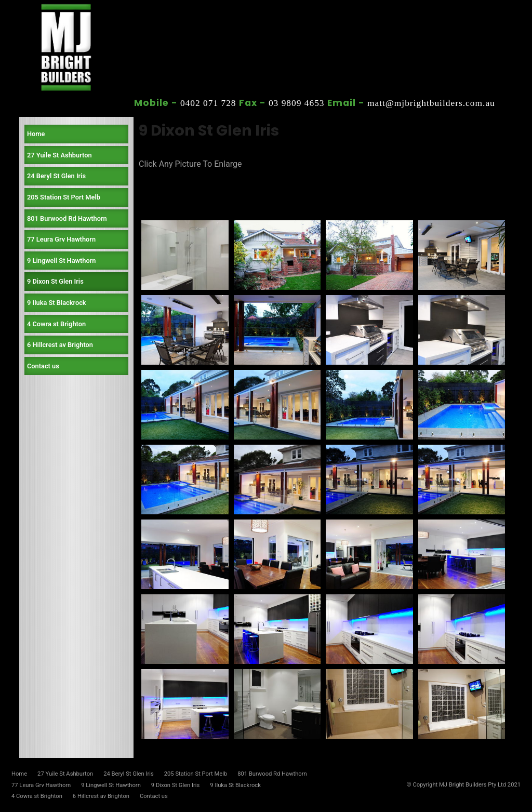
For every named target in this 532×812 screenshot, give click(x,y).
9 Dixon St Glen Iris (55, 281)
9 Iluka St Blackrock (57, 303)
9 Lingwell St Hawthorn (61, 261)
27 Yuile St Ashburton (59, 155)
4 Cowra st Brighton (56, 324)
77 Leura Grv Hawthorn (61, 239)
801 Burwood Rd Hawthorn (67, 218)
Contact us (43, 366)
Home (36, 134)
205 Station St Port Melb (64, 197)
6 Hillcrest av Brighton (60, 345)
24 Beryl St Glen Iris (56, 176)
